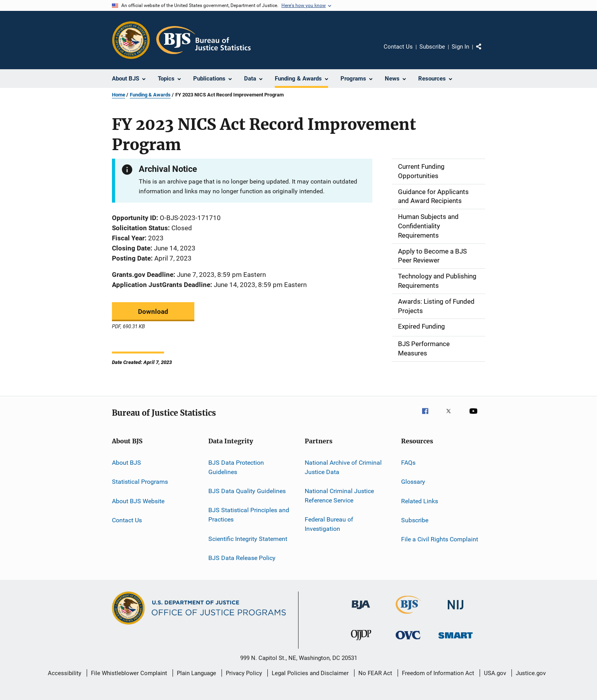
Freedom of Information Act (438, 673)
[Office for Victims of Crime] (408, 641)
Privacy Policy (244, 673)
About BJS (127, 463)
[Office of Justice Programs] (131, 40)
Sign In (460, 47)
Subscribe (432, 47)
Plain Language (196, 673)
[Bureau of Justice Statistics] (408, 615)
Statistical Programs (140, 482)
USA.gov (495, 673)
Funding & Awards (150, 95)
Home (119, 95)
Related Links (420, 501)
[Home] (203, 40)
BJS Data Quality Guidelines (247, 491)
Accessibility (65, 673)
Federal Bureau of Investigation (329, 524)
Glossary (413, 482)
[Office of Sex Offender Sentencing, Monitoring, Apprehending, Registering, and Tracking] (456, 640)
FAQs (408, 463)
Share (485, 52)
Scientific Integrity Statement (248, 538)
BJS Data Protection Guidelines (236, 467)
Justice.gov (531, 673)
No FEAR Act (375, 673)
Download (153, 311)
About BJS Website (138, 501)
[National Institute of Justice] (456, 611)
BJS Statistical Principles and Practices (249, 515)
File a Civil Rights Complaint (440, 539)
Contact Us (398, 47)
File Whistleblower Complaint (129, 673)
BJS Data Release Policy (242, 558)
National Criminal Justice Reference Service (339, 496)
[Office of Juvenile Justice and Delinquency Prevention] (361, 642)
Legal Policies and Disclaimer (310, 673)
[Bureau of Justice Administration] (361, 611)
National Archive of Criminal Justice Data (343, 467)
